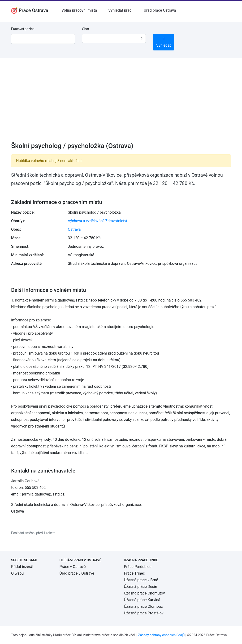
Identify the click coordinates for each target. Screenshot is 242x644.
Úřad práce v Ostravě (77, 573)
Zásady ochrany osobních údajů (161, 635)
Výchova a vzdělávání (86, 221)
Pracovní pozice (23, 29)
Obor (86, 29)
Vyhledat (164, 42)
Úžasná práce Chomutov (144, 593)
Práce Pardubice (138, 567)
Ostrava (74, 229)
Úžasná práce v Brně (141, 580)
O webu (17, 573)
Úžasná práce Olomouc (143, 606)
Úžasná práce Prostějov (144, 613)
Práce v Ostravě (73, 567)
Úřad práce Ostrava (160, 10)
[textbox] (92, 38)
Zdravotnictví (116, 221)
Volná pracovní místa (79, 10)
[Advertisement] (121, 103)
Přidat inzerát (22, 567)
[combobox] (114, 38)
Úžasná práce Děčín (140, 587)
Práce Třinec (134, 573)
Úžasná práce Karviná (142, 600)
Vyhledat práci (120, 10)
